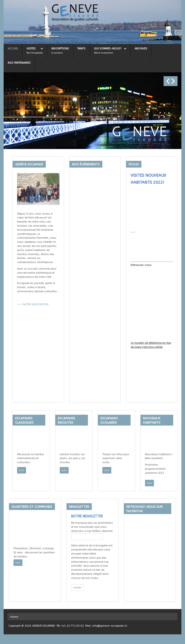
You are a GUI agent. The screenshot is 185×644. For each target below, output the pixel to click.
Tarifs (81, 49)
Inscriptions (60, 49)
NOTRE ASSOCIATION (36, 304)
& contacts (57, 53)
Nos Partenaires (19, 63)
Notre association (104, 53)
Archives (141, 49)
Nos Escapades (35, 53)
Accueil (13, 49)
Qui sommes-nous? (108, 49)
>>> (20, 304)
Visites (31, 49)
